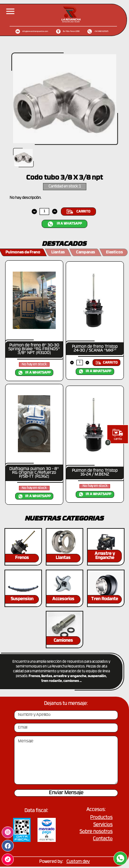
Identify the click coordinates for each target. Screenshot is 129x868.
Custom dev (78, 862)
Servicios (103, 825)
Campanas (85, 253)
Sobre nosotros (96, 832)
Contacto (103, 839)
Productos (101, 818)
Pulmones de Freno (23, 253)
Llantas (58, 253)
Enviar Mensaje (66, 793)
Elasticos (114, 253)
